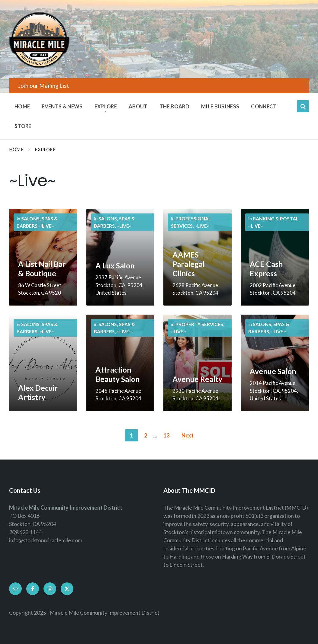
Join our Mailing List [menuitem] (44, 86)
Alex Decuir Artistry (38, 392)
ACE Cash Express (266, 269)
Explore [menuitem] (106, 106)
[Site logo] (39, 66)
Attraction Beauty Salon (118, 374)
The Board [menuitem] (174, 106)
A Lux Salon (115, 266)
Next (188, 435)
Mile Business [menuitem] (220, 106)
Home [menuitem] (22, 106)
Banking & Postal (276, 218)
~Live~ (47, 226)
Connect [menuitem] (264, 106)
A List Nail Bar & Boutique (42, 269)
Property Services (199, 324)
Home (16, 150)
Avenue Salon (273, 371)
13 (166, 435)
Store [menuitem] (23, 126)
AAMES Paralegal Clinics (189, 264)
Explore (45, 150)
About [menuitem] (138, 106)
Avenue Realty (197, 379)
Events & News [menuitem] (62, 106)
